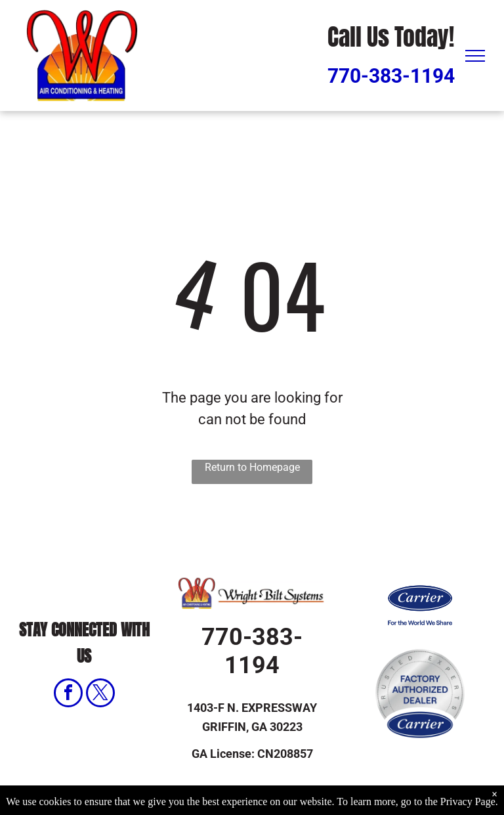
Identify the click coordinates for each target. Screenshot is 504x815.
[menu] (475, 56)
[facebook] (68, 694)
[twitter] (100, 694)
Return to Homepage (252, 467)
